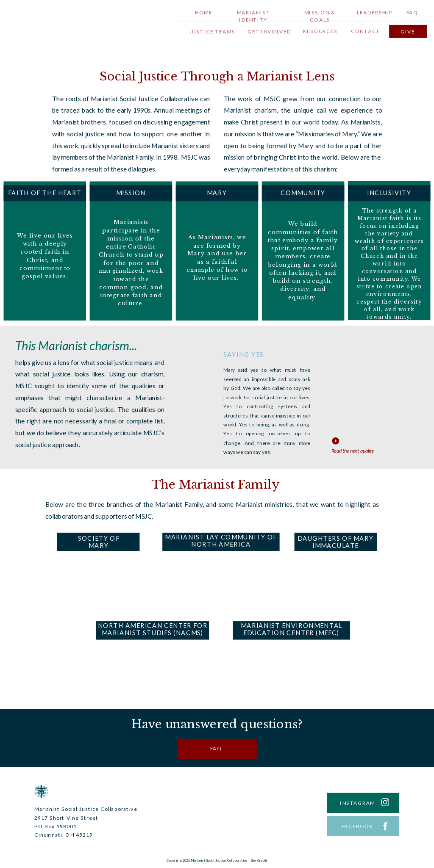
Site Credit (259, 861)
